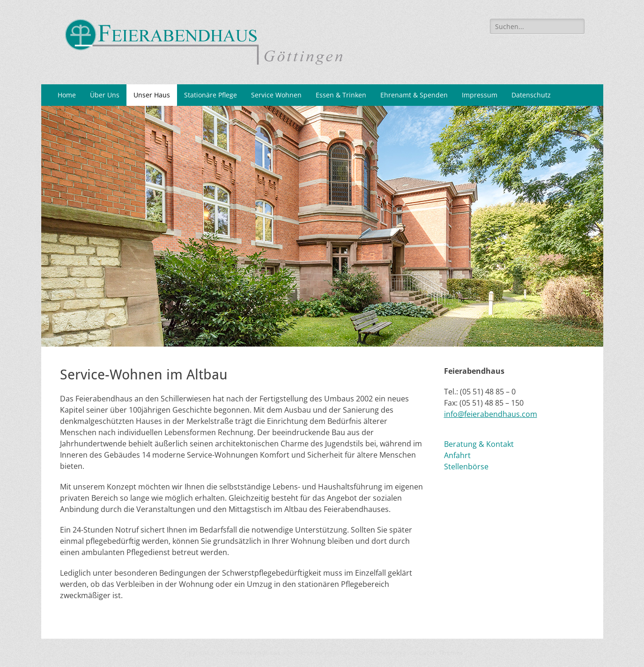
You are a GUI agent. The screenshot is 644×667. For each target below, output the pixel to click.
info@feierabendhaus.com (491, 414)
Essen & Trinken (341, 95)
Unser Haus (152, 95)
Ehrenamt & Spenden (414, 95)
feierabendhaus (256, 652)
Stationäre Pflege (211, 95)
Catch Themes (441, 652)
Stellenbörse (466, 467)
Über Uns (105, 95)
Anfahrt (457, 455)
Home (67, 95)
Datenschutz (531, 95)
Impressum (480, 95)
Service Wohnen (276, 95)
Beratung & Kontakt (479, 444)
